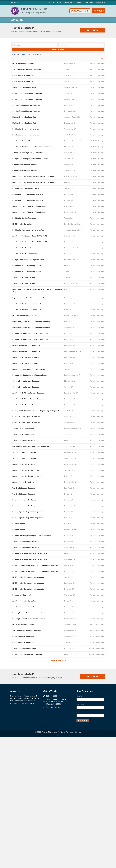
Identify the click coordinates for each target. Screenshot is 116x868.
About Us (50, 3)
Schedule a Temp (80, 11)
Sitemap (78, 732)
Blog (59, 3)
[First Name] (90, 700)
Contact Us (89, 3)
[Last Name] (90, 708)
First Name (80, 696)
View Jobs (99, 11)
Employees (68, 3)
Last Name (80, 704)
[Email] (90, 716)
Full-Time (16, 55)
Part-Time (26, 55)
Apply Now (101, 3)
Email (78, 712)
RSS (103, 59)
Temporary (37, 55)
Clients (78, 3)
